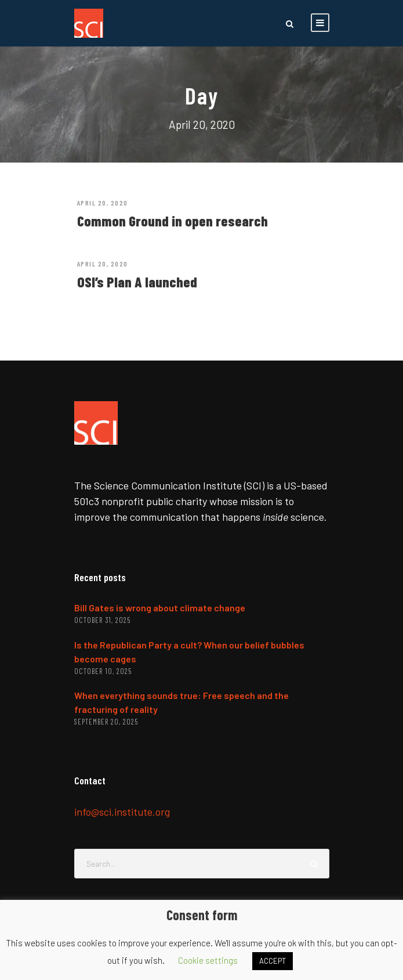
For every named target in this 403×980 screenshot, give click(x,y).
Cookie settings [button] (208, 960)
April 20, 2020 (103, 203)
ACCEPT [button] (273, 961)
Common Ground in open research (173, 221)
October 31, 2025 (102, 620)
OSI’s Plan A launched (137, 282)
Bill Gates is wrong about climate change (160, 608)
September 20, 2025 (106, 722)
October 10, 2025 (103, 671)
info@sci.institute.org (122, 812)
